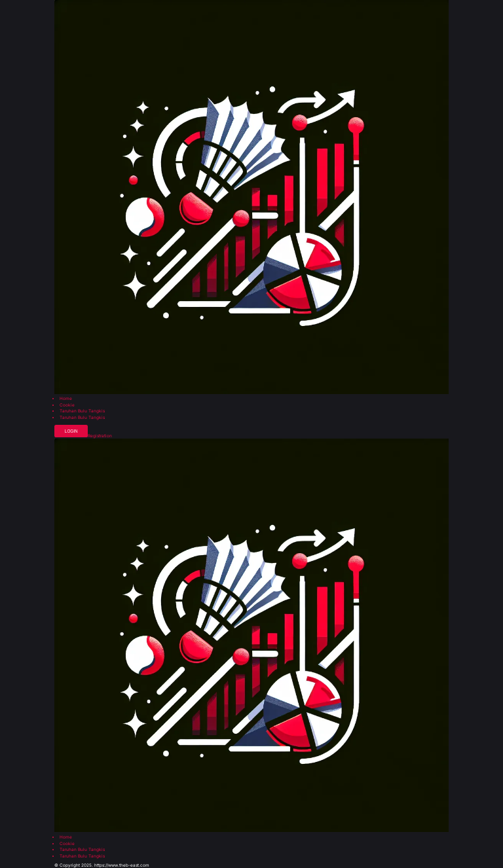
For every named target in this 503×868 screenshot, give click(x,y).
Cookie (67, 405)
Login (71, 431)
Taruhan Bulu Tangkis (82, 411)
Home (66, 399)
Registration (100, 436)
